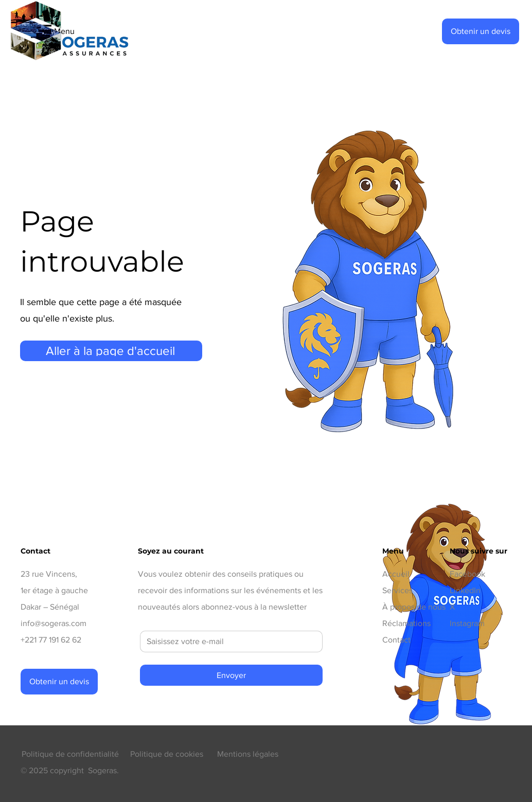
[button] (481, 31)
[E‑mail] (228, 641)
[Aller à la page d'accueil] (111, 351)
